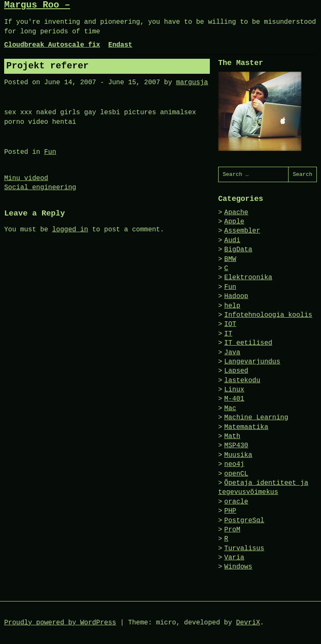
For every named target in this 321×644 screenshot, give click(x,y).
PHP (230, 511)
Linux (234, 390)
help (232, 306)
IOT (230, 324)
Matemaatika (246, 427)
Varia (234, 558)
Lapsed (236, 371)
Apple (234, 222)
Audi (232, 241)
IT (228, 334)
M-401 (234, 399)
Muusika (238, 455)
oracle (236, 502)
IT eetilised (248, 343)
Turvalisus (244, 549)
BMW (230, 259)
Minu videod (26, 178)
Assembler (242, 231)
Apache (236, 213)
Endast (120, 45)
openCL (236, 474)
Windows (238, 567)
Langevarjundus (252, 362)
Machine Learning (256, 418)
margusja (192, 83)
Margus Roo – (37, 5)
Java (232, 353)
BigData (238, 250)
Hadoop (236, 296)
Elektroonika (248, 278)
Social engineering (40, 188)
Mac (230, 408)
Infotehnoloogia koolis (268, 315)
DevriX (248, 623)
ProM (232, 530)
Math (232, 436)
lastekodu (242, 381)
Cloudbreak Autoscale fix (52, 45)
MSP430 (236, 446)
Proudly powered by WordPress (60, 623)
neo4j (234, 464)
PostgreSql (244, 521)
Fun (50, 152)
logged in (70, 230)
